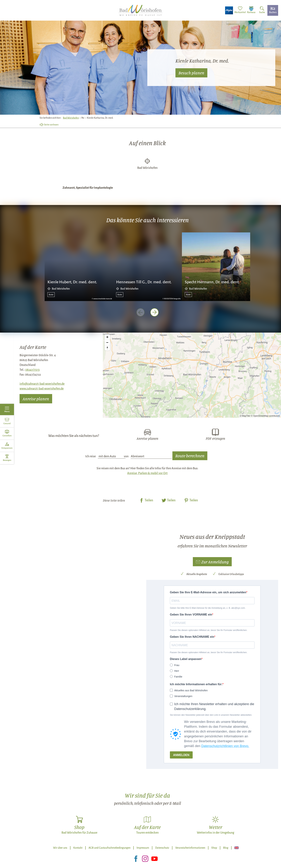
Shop (214, 848)
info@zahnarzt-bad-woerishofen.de (42, 384)
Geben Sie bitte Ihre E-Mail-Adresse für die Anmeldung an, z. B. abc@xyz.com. (208, 608)
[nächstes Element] (154, 312)
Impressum (143, 848)
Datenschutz (162, 848)
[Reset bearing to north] (107, 348)
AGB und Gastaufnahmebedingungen (109, 848)
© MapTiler (245, 416)
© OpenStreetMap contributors (265, 416)
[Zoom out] (107, 342)
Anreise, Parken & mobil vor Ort (147, 473)
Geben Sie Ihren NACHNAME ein (192, 637)
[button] (212, 562)
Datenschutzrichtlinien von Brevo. (225, 746)
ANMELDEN (181, 755)
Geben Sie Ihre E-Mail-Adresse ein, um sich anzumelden (208, 592)
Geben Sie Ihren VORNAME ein (191, 615)
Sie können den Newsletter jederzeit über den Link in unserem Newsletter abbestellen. (211, 715)
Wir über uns (60, 848)
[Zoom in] (107, 337)
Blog (226, 848)
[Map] (192, 375)
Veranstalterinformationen (190, 848)
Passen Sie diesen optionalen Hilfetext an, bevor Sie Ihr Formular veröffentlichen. (209, 630)
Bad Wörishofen (71, 118)
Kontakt (78, 848)
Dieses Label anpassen (186, 659)
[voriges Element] (140, 312)
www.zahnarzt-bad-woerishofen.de (42, 389)
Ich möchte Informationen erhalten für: (196, 684)
